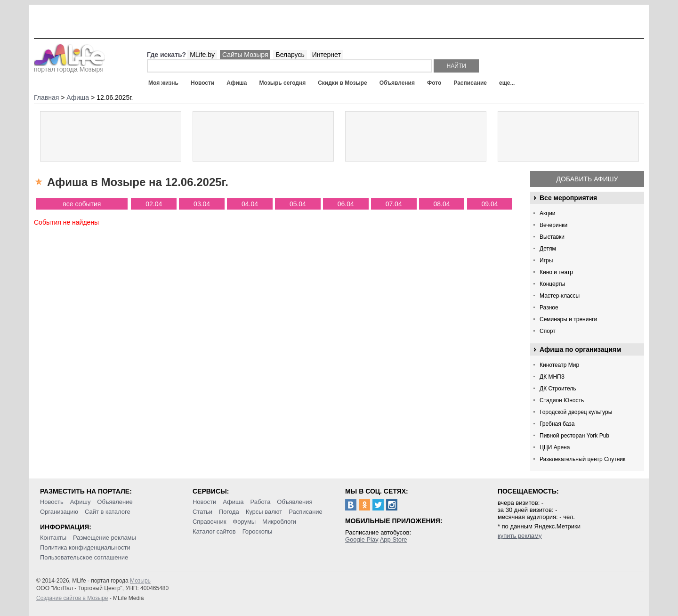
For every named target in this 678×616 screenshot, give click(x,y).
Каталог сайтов (214, 531)
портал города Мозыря (69, 66)
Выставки (552, 237)
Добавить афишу (587, 179)
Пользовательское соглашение (84, 557)
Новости (202, 83)
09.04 (489, 204)
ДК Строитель (558, 389)
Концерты (552, 284)
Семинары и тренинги (568, 319)
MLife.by (202, 55)
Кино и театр (556, 272)
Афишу (81, 502)
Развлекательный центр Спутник (582, 459)
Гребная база (557, 424)
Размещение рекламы (105, 538)
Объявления (397, 83)
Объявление (115, 502)
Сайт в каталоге (108, 512)
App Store (394, 539)
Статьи (202, 512)
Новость (52, 502)
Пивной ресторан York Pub (574, 436)
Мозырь (140, 581)
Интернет (327, 55)
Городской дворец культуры (576, 412)
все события (82, 204)
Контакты (53, 538)
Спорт (548, 331)
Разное (549, 308)
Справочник (210, 522)
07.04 (394, 204)
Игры (546, 260)
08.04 (442, 204)
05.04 (298, 204)
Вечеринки (553, 225)
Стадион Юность (562, 400)
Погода (229, 512)
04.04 (250, 204)
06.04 (346, 204)
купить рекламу (520, 536)
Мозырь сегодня (283, 83)
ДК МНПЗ (552, 377)
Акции (548, 213)
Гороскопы (258, 531)
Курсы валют (264, 512)
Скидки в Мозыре (342, 83)
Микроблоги (279, 522)
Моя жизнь (163, 83)
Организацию (59, 512)
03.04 (202, 204)
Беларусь (290, 55)
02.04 (154, 204)
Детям (548, 249)
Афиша (237, 83)
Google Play (362, 539)
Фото (434, 83)
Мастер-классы (560, 296)
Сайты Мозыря (245, 55)
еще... (507, 83)
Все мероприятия (568, 198)
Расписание (470, 83)
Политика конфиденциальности (85, 547)
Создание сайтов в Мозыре (72, 598)
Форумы (244, 522)
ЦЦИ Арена (555, 447)
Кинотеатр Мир (559, 365)
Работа (260, 502)
